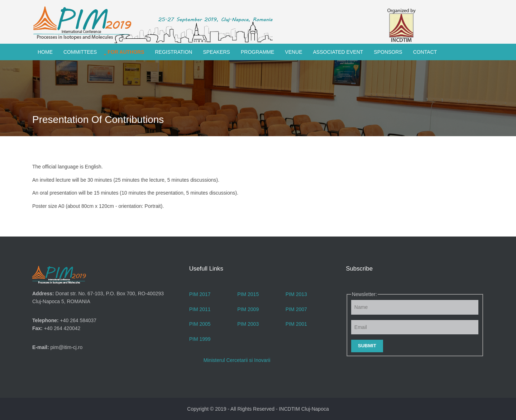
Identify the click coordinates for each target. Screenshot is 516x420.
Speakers (216, 52)
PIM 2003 (248, 324)
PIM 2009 (248, 309)
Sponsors (388, 52)
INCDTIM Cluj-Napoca (304, 409)
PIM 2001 (296, 324)
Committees (80, 52)
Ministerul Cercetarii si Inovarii (237, 360)
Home (45, 52)
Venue (293, 52)
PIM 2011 (200, 309)
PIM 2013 (296, 294)
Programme (257, 52)
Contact (425, 52)
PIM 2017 (200, 294)
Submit (367, 346)
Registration (174, 52)
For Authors (126, 52)
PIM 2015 (248, 294)
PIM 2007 (296, 309)
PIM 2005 (200, 324)
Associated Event (338, 52)
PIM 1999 (200, 339)
